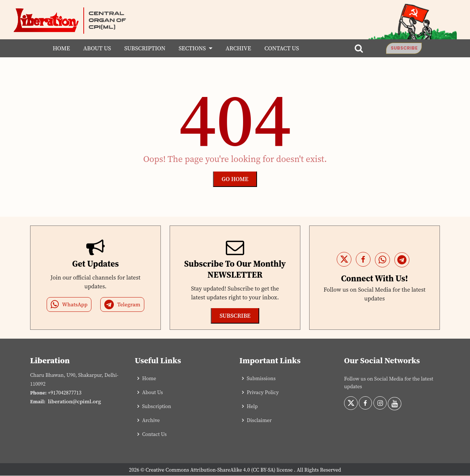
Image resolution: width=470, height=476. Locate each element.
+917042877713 (64, 393)
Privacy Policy (263, 393)
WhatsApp (69, 305)
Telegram (122, 305)
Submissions (261, 379)
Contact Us (279, 48)
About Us (94, 48)
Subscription (142, 48)
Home (59, 48)
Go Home (235, 179)
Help (252, 407)
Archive (236, 48)
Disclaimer (259, 421)
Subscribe (406, 48)
